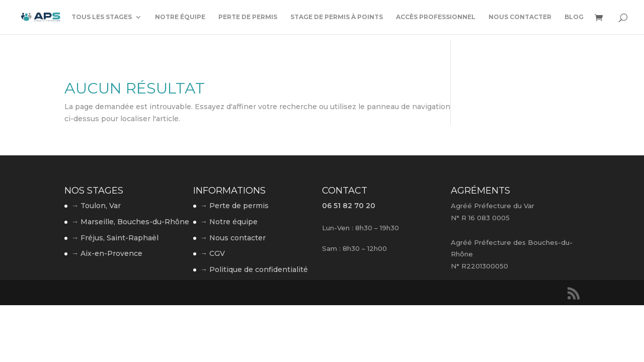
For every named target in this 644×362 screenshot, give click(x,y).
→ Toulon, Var (96, 206)
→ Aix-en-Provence (107, 253)
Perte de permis (248, 17)
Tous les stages (102, 17)
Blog (574, 17)
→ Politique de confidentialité (254, 269)
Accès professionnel (436, 17)
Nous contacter (520, 17)
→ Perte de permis (234, 206)
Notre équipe (180, 17)
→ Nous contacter (233, 238)
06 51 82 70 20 (349, 206)
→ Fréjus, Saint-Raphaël (115, 238)
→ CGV (213, 253)
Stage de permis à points (337, 17)
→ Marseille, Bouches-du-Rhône (130, 222)
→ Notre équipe (229, 222)
